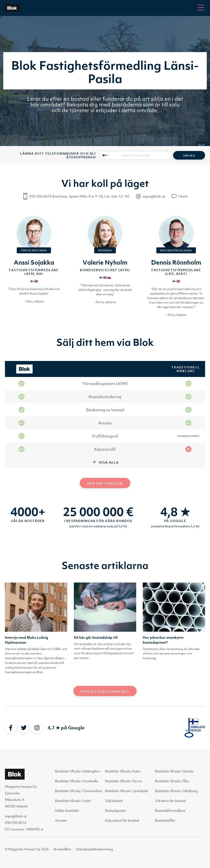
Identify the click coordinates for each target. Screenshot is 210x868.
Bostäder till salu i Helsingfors (78, 771)
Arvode (61, 820)
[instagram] (37, 728)
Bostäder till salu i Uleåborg (176, 791)
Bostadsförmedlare (170, 811)
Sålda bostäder (67, 811)
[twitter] (24, 728)
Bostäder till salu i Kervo (124, 781)
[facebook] (11, 728)
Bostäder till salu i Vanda (174, 771)
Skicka (189, 156)
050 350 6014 (15, 823)
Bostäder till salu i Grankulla (76, 781)
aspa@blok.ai (16, 816)
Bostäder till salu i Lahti (73, 801)
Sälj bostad (114, 801)
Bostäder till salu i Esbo (123, 771)
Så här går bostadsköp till (96, 637)
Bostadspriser (116, 811)
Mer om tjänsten (105, 483)
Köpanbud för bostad (122, 820)
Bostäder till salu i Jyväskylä (126, 791)
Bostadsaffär (165, 820)
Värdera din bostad (171, 801)
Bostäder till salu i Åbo (172, 781)
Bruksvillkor (63, 849)
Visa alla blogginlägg (105, 691)
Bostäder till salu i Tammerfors (79, 791)
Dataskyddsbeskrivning (95, 849)
